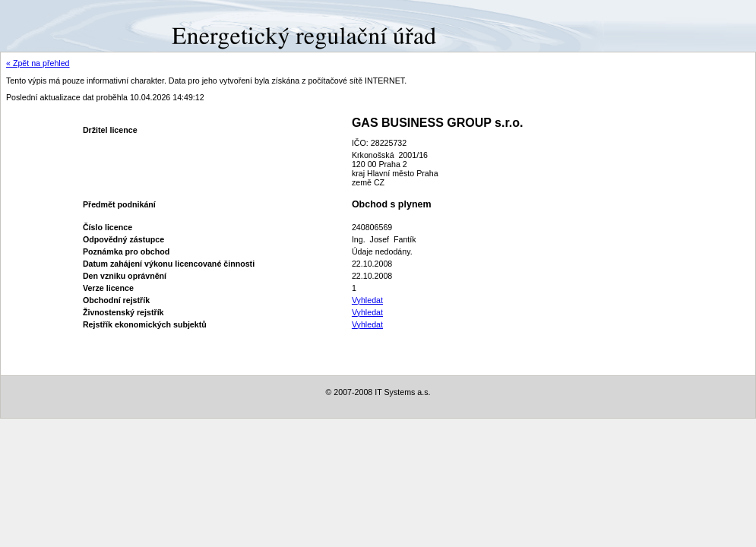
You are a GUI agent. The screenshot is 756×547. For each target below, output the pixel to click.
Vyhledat (367, 300)
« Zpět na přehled (38, 63)
